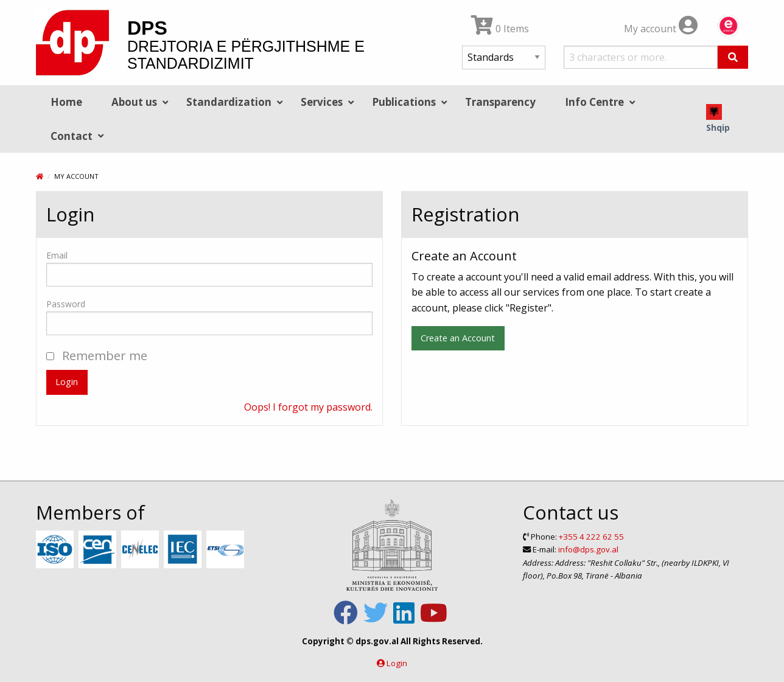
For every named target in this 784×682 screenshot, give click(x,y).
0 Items (500, 29)
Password (66, 304)
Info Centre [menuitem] (594, 102)
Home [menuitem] (66, 102)
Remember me (97, 356)
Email (57, 255)
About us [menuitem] (134, 102)
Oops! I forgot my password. (308, 407)
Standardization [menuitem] (229, 102)
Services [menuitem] (322, 102)
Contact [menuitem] (72, 136)
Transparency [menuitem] (500, 102)
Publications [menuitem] (404, 102)
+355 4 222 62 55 (591, 537)
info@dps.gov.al (588, 549)
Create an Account (458, 338)
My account (661, 29)
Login (67, 382)
